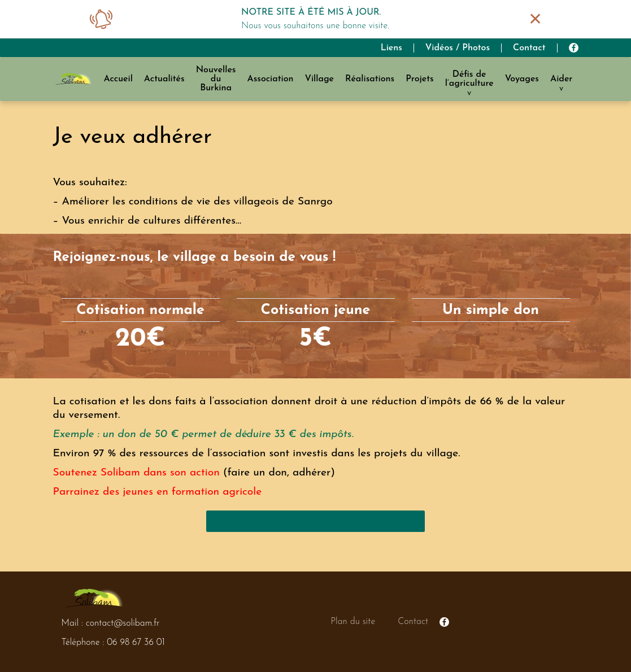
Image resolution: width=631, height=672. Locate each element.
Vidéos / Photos (458, 48)
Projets (419, 79)
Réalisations (370, 79)
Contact (529, 48)
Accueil (118, 79)
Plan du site (353, 622)
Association (270, 79)
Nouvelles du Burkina (216, 79)
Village (319, 79)
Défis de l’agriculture (469, 79)
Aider (562, 79)
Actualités (164, 79)
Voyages (522, 79)
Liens (391, 48)
